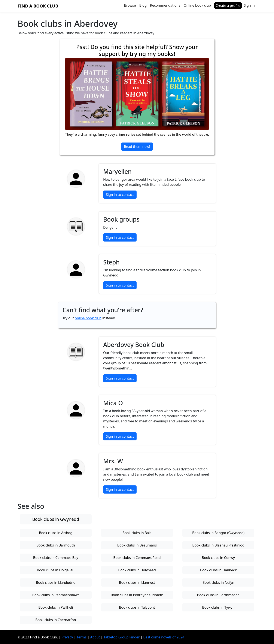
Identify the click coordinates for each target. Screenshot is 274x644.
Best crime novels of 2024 (164, 637)
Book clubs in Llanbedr (218, 570)
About (95, 637)
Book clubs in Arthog (56, 533)
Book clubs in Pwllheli (56, 607)
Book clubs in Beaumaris (137, 545)
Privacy (67, 637)
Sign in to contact (120, 195)
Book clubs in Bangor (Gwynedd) (218, 533)
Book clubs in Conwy (218, 558)
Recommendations (165, 5)
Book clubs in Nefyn (218, 582)
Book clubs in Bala (137, 533)
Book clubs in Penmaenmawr (56, 595)
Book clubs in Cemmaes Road (137, 558)
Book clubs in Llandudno (56, 582)
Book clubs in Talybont (137, 607)
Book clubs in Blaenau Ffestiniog (218, 545)
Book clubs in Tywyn (218, 607)
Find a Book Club (38, 6)
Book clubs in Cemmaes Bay (56, 558)
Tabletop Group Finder (122, 637)
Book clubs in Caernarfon (56, 620)
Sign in (249, 5)
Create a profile (228, 6)
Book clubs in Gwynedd (56, 519)
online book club (88, 318)
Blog (143, 5)
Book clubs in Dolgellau (56, 570)
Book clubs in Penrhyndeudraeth (137, 595)
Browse (130, 5)
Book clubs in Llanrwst (137, 582)
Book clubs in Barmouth (56, 545)
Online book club (197, 5)
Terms (82, 637)
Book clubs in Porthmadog (218, 595)
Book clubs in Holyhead (137, 570)
